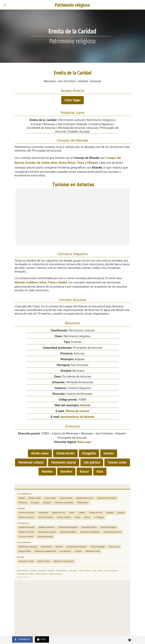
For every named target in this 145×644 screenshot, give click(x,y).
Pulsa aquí (84, 442)
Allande (20, 282)
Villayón (92, 163)
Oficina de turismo (77, 411)
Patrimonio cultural (31, 462)
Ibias (54, 163)
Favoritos (66, 472)
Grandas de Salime (38, 163)
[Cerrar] (5, 5)
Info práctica (92, 462)
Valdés (63, 282)
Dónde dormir (65, 453)
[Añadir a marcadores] (130, 640)
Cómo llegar (72, 100)
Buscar (84, 472)
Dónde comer (40, 453)
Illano (62, 163)
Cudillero (32, 282)
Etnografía (89, 453)
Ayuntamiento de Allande (77, 417)
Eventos (109, 453)
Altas (100, 472)
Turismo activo (117, 462)
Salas (43, 282)
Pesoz (71, 163)
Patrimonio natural (64, 462)
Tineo (80, 163)
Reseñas (47, 472)
